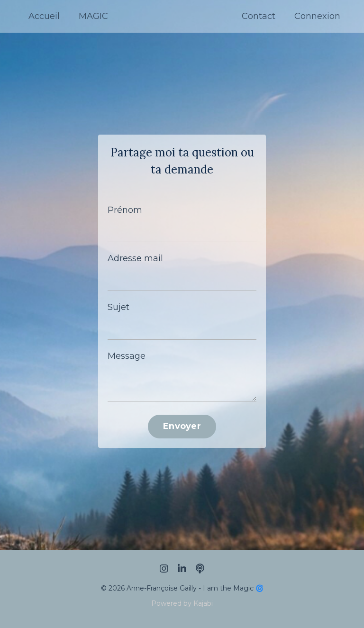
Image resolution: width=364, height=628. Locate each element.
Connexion (317, 16)
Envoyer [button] (182, 426)
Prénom (125, 210)
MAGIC (93, 16)
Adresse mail (135, 258)
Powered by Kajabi (182, 603)
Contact (259, 16)
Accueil (44, 16)
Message (127, 356)
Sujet (118, 307)
